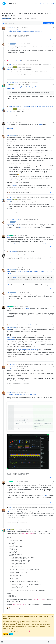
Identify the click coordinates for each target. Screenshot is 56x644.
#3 (54, 67)
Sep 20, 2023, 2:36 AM (23, 306)
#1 (54, 28)
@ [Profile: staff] (41, 124)
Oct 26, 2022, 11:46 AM (23, 28)
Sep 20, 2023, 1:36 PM (22, 482)
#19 (53, 510)
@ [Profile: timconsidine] (11, 87)
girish (8, 235)
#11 (54, 255)
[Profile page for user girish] (4, 236)
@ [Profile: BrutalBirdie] (10, 338)
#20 (53, 529)
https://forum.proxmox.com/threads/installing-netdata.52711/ (26, 32)
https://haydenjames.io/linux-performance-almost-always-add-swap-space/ (27, 243)
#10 (53, 235)
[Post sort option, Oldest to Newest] (9, 23)
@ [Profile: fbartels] (9, 111)
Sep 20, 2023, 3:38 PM (23, 510)
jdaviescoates (12, 61)
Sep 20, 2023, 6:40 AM (25, 327)
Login (11, 634)
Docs (48, 3)
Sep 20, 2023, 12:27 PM (23, 392)
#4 (54, 85)
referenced (18, 61)
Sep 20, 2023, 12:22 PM (23, 367)
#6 (54, 122)
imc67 (8, 44)
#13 (53, 293)
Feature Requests (6, 19)
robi (7, 122)
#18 (53, 482)
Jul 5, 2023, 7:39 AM (25, 44)
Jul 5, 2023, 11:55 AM (26, 109)
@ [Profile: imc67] (9, 69)
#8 (54, 200)
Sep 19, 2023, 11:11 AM (25, 269)
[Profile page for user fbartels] (4, 86)
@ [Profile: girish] (14, 186)
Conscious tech (10, 128)
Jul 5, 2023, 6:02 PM (18, 122)
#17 (54, 392)
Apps (35, 3)
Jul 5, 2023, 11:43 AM (24, 85)
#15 (53, 327)
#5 (54, 109)
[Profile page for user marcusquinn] (4, 29)
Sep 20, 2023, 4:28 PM (24, 529)
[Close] (52, 617)
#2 (54, 44)
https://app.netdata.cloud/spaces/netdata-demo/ (22, 394)
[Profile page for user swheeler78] (4, 256)
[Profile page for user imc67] (4, 45)
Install (52, 3)
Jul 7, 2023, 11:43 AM (22, 235)
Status (39, 3)
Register (6, 634)
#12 (53, 269)
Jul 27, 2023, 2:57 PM (22, 255)
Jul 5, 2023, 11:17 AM (26, 67)
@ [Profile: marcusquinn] (11, 339)
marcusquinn (10, 28)
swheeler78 (9, 255)
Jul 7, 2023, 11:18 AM (26, 200)
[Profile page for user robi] (4, 123)
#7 (54, 135)
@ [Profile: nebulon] (36, 369)
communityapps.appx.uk (36, 75)
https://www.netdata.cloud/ (16, 30)
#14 (53, 306)
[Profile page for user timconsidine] (4, 68)
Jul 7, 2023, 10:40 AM (25, 135)
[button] (2, 642)
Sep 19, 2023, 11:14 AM (25, 293)
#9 (54, 222)
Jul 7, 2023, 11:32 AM (25, 222)
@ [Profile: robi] (20, 349)
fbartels (8, 85)
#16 (53, 367)
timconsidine (10, 67)
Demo (44, 3)
